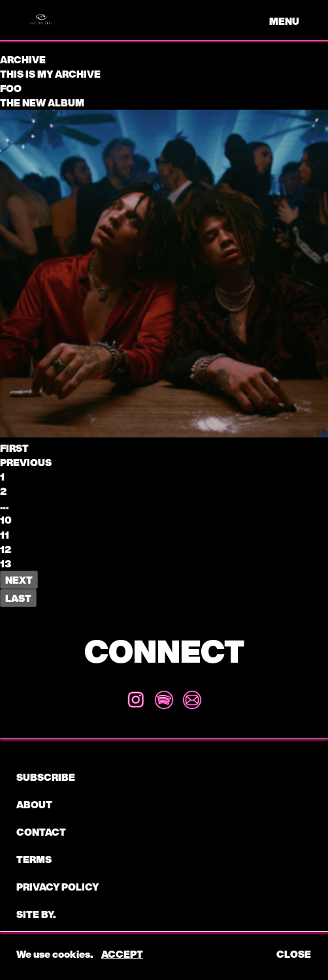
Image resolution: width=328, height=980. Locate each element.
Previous (26, 462)
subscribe (46, 777)
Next (19, 580)
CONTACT (41, 832)
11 (5, 535)
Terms (34, 859)
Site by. (36, 914)
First (14, 448)
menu (284, 21)
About (34, 804)
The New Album (42, 103)
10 (6, 520)
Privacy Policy (57, 887)
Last (18, 598)
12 (6, 549)
